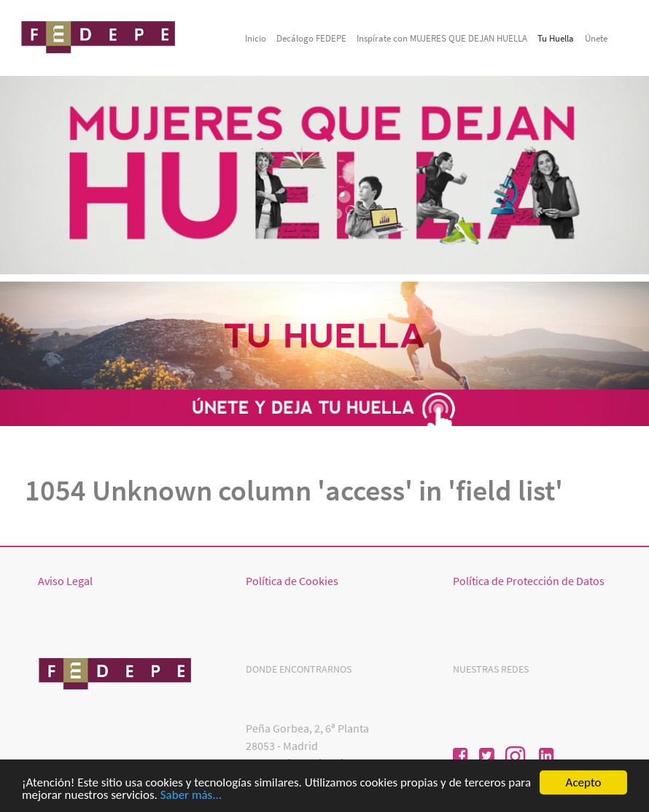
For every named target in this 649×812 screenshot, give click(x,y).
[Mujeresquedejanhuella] (100, 36)
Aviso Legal (65, 581)
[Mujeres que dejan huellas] (117, 672)
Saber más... (191, 796)
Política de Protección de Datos (529, 581)
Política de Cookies (292, 581)
